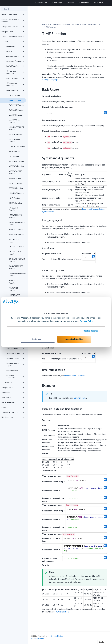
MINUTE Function (16, 183)
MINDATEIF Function (14, 282)
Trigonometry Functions (15, 84)
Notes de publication (13, 15)
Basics (14, 41)
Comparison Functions (15, 72)
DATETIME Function (17, 105)
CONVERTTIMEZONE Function (17, 275)
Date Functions (15, 90)
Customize (38, 339)
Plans (13, 407)
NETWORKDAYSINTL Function (17, 224)
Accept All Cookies (74, 339)
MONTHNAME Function (15, 140)
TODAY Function (15, 203)
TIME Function (15, 100)
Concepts (14, 51)
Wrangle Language (14, 56)
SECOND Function (16, 188)
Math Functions (15, 78)
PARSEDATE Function (14, 209)
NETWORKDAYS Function (15, 216)
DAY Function (14, 156)
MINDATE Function (16, 230)
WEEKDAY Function (16, 166)
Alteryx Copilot (13, 388)
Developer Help (13, 417)
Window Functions (15, 353)
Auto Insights (13, 397)
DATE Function (15, 95)
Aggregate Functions (15, 61)
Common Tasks (14, 46)
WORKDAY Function (17, 247)
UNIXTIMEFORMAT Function (17, 128)
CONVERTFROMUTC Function (17, 260)
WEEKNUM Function (17, 161)
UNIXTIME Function (16, 193)
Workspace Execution (13, 412)
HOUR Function (15, 178)
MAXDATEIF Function (14, 289)
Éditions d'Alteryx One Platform (13, 21)
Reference (14, 383)
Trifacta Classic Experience (13, 37)
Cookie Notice (57, 636)
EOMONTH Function (17, 147)
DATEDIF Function (16, 115)
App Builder (13, 393)
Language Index (12, 371)
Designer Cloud (13, 32)
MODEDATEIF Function (15, 296)
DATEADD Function (17, 110)
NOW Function (15, 198)
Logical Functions (15, 66)
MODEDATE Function (14, 241)
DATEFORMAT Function (15, 121)
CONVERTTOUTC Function (16, 267)
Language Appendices (15, 377)
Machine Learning (13, 402)
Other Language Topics (15, 364)
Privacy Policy (87, 321)
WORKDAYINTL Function (15, 253)
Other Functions (15, 358)
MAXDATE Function (17, 234)
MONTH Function (16, 134)
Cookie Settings (91, 331)
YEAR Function (15, 151)
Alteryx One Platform (13, 27)
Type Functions (15, 349)
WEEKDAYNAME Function (15, 172)
